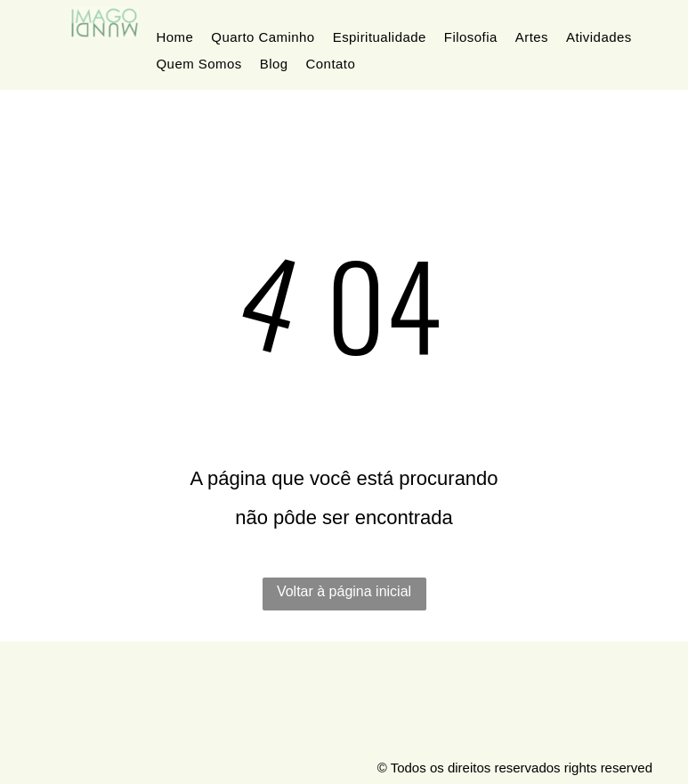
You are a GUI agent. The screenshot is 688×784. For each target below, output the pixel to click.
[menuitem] (175, 37)
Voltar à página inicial (344, 591)
